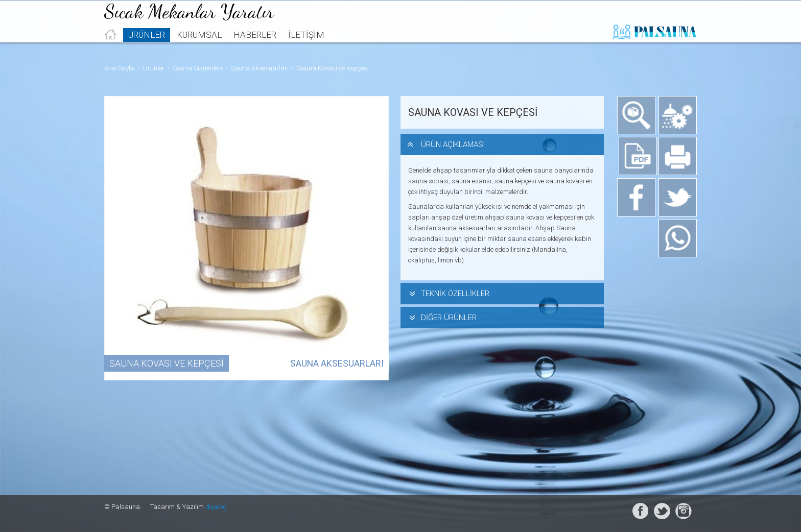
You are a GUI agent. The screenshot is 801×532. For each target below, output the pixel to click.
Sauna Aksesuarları (260, 68)
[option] (247, 238)
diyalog (216, 507)
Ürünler (147, 49)
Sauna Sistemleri (197, 68)
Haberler (255, 49)
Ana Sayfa (120, 68)
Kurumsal (199, 49)
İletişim (306, 49)
